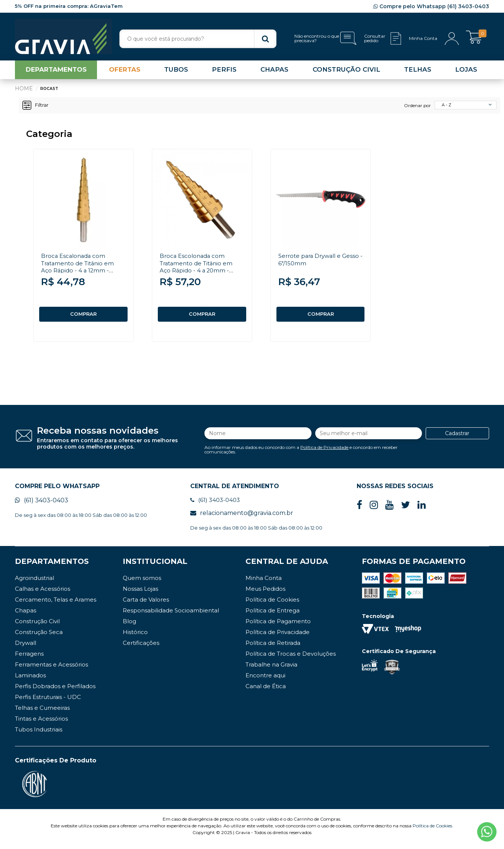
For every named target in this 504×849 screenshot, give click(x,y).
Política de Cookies (272, 606)
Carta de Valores (146, 606)
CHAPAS (274, 72)
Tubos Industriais (39, 736)
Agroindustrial (35, 584)
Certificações (141, 649)
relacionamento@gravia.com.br (242, 519)
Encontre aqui (265, 682)
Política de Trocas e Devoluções (291, 660)
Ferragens (29, 660)
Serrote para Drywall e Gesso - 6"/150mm (312, 262)
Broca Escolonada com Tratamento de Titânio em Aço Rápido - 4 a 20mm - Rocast (199, 269)
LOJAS (466, 72)
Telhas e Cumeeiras (42, 714)
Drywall (26, 649)
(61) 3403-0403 (42, 507)
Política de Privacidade (324, 451)
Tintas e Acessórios (41, 725)
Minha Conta (264, 584)
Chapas (26, 617)
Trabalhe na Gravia (271, 671)
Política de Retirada (273, 649)
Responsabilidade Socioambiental (171, 617)
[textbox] (198, 39)
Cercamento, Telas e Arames (56, 606)
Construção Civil (37, 628)
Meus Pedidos (265, 595)
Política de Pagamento (278, 628)
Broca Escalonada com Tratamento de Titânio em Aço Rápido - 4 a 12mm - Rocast (80, 269)
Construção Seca (39, 638)
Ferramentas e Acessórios (51, 671)
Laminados (30, 682)
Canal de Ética (266, 692)
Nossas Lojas (140, 595)
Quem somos (142, 584)
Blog (129, 628)
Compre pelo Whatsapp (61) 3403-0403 (431, 6)
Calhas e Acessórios (43, 595)
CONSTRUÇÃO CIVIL (346, 72)
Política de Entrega (273, 617)
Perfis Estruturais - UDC (48, 703)
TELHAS (418, 72)
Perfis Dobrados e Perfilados (55, 692)
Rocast (50, 91)
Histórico (135, 638)
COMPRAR (84, 317)
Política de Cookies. (433, 832)
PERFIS (224, 72)
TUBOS (176, 72)
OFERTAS (125, 72)
